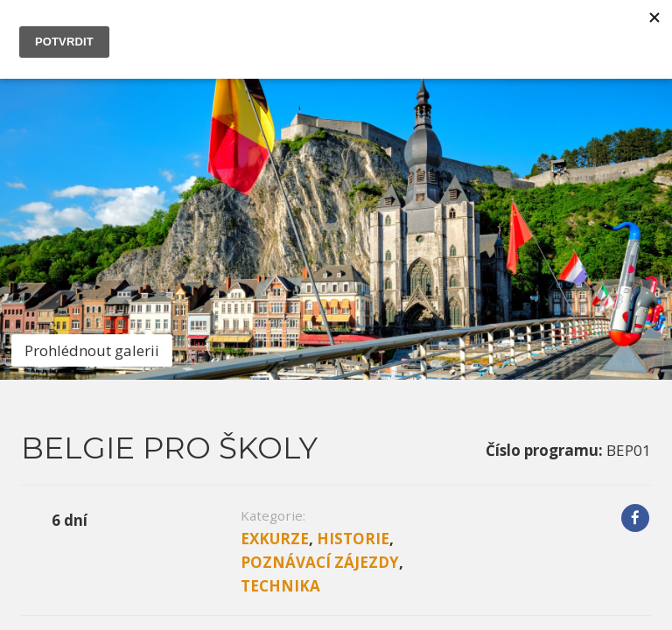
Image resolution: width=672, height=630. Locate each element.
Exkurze (275, 249)
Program (192, 352)
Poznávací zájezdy (320, 273)
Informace (79, 352)
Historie (353, 249)
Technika (280, 296)
